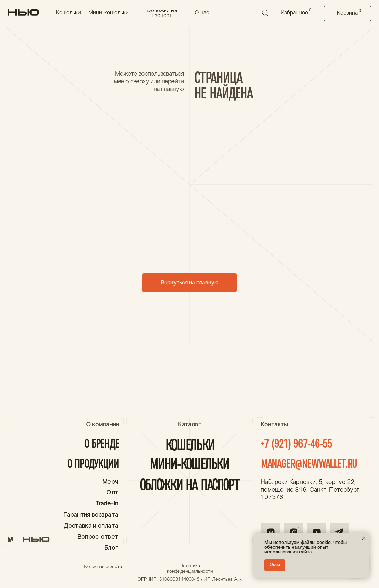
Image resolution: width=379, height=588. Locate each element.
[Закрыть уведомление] (364, 538)
